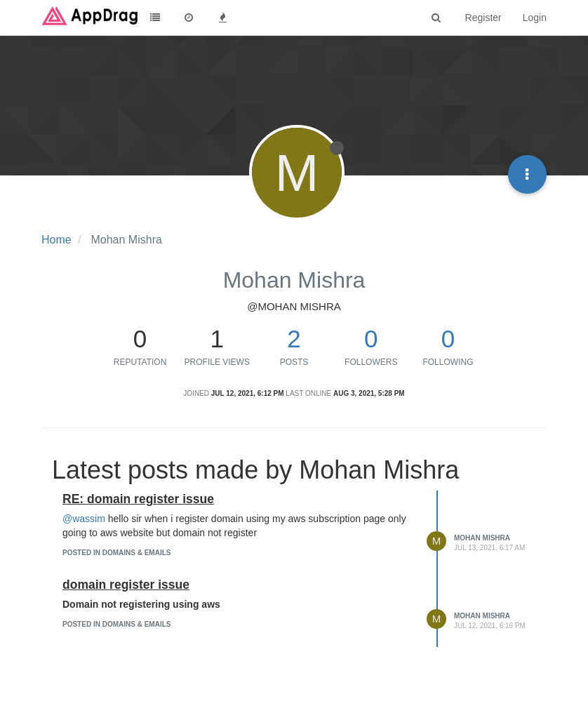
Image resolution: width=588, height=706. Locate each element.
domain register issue (126, 585)
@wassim (84, 519)
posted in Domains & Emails (116, 553)
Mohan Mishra (482, 538)
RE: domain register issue (138, 499)
